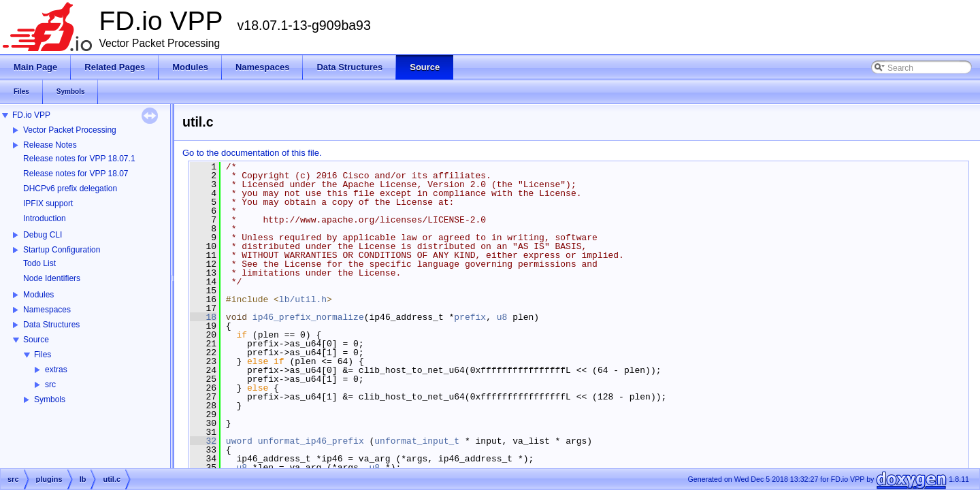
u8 (502, 317)
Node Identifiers (52, 278)
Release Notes (50, 145)
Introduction (45, 218)
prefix (470, 317)
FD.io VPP (31, 115)
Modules (38, 295)
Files (43, 355)
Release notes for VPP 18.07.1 (79, 159)
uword (239, 441)
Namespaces (47, 310)
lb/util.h (303, 299)
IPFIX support (48, 203)
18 (203, 317)
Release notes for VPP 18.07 (76, 174)
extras (56, 370)
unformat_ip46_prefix (311, 441)
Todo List (39, 263)
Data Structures (51, 325)
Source (36, 340)
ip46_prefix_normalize (308, 317)
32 (203, 441)
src (50, 385)
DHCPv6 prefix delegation (70, 189)
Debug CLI (43, 235)
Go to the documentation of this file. (252, 153)
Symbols (50, 399)
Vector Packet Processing (70, 130)
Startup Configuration (62, 250)
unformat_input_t (417, 441)
